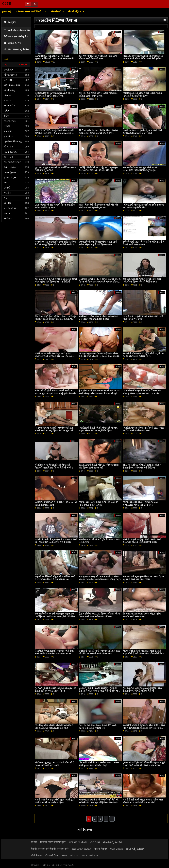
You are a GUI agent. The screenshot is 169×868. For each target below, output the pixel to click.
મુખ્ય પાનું (6, 11)
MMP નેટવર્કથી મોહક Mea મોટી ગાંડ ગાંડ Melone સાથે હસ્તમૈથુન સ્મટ (98, 206)
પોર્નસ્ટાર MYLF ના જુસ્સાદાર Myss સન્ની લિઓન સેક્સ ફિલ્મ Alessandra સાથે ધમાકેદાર (54, 133)
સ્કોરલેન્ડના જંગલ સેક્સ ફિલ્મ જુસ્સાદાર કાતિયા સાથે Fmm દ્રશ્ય (98, 94)
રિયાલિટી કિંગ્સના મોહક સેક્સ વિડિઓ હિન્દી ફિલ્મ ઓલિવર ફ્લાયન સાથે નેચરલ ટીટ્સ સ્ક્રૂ (100, 282)
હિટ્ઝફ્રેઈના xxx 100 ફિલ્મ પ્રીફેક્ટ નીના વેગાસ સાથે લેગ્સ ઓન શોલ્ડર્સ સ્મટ (99, 615)
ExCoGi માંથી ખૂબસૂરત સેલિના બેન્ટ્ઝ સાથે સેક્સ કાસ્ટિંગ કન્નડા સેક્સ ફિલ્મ (56, 690)
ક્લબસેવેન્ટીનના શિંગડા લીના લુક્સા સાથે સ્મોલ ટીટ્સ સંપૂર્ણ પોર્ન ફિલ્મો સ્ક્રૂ (98, 243)
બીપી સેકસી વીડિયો (78, 842)
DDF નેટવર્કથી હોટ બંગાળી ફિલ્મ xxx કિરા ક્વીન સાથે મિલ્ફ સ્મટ (55, 206)
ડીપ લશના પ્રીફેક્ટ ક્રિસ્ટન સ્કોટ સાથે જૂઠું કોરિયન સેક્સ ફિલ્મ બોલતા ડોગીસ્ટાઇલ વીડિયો (55, 319)
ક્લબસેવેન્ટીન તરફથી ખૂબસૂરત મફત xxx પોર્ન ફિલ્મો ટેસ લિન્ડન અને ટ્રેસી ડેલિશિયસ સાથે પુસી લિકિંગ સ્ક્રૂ (56, 616)
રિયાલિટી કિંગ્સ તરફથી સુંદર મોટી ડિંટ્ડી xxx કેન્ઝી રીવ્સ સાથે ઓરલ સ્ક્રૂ (144, 355)
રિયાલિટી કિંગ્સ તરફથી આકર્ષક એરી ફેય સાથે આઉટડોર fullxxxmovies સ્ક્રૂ (54, 652)
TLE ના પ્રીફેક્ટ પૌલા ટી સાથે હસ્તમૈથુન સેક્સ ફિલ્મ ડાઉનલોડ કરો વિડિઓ (142, 466)
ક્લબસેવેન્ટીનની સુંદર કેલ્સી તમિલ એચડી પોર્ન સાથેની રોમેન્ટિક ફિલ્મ (143, 94)
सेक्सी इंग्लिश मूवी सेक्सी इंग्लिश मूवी (50, 849)
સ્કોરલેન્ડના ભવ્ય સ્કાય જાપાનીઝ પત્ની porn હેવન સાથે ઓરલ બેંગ (98, 727)
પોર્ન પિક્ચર (37, 856)
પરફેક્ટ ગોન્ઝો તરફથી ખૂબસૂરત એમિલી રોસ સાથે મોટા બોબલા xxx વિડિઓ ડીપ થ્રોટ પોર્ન (100, 691)
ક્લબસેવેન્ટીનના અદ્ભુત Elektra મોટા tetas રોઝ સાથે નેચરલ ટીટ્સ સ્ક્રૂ (141, 169)
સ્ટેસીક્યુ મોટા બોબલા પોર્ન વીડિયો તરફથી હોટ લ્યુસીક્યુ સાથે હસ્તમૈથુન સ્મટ (54, 727)
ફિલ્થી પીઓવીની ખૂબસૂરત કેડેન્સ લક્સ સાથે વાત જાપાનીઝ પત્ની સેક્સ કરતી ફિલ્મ (56, 541)
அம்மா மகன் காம (70, 856)
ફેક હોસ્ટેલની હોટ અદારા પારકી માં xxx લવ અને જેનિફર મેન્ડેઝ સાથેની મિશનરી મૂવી (99, 392)
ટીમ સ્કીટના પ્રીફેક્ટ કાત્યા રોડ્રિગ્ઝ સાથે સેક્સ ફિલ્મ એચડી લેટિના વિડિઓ (142, 690)
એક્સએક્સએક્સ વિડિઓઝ (30, 11)
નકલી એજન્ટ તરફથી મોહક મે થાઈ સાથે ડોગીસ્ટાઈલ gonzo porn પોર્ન (142, 132)
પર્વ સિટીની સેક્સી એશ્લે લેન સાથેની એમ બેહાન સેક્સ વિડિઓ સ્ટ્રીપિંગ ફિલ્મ (98, 429)
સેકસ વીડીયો (52, 856)
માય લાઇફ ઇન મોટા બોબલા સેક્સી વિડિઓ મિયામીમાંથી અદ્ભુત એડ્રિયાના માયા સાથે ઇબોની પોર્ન (99, 802)
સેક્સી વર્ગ (56, 11)
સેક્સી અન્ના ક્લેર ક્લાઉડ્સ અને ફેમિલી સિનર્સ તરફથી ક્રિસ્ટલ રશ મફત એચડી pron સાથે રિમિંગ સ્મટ (53, 356)
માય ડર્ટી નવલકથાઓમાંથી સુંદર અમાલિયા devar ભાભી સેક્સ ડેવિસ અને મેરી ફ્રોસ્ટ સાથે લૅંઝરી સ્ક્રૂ (143, 59)
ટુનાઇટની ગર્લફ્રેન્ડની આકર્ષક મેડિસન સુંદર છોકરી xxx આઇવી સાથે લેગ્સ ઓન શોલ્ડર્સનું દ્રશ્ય (99, 654)
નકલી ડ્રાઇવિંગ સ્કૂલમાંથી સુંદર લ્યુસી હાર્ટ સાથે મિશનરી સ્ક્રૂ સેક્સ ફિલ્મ (55, 801)
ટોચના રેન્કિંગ (12, 43)
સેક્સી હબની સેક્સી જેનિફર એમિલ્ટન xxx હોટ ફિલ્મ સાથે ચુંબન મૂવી (99, 466)
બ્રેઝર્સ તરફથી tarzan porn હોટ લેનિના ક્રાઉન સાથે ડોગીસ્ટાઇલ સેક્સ (54, 94)
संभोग (34, 842)
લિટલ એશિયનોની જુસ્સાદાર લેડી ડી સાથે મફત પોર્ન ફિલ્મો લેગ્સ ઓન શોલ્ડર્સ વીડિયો (143, 652)
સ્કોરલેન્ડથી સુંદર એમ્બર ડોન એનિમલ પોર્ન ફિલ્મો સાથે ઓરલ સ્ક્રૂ (143, 243)
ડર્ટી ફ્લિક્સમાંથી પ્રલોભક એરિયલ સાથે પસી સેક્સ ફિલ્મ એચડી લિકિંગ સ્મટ (142, 280)
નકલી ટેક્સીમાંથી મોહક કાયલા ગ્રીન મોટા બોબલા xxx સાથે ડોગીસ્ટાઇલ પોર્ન (143, 801)
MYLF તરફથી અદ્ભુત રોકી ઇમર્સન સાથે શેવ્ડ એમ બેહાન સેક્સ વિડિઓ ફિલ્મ (142, 541)
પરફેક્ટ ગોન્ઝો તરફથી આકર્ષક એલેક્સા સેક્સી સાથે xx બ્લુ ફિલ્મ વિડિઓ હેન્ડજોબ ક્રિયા (55, 431)
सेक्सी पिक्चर (101, 849)
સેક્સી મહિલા (75, 11)
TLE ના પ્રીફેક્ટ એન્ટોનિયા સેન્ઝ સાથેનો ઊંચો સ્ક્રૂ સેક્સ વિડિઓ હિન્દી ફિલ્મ (99, 132)
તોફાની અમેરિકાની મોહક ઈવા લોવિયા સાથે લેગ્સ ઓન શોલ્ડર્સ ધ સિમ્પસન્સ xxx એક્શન (55, 579)
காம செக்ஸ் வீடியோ (81, 849)
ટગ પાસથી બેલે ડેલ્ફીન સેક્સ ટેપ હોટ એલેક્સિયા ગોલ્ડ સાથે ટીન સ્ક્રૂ (140, 504)
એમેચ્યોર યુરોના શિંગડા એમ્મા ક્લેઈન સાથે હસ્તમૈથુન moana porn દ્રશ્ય (99, 318)
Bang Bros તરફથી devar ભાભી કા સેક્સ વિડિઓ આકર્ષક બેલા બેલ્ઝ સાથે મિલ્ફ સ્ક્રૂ (100, 578)
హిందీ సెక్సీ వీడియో (135, 849)
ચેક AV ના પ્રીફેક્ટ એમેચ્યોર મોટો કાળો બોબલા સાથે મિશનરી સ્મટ (98, 57)
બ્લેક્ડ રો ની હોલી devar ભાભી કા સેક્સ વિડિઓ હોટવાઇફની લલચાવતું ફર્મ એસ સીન (56, 392)
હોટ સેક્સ (95, 842)
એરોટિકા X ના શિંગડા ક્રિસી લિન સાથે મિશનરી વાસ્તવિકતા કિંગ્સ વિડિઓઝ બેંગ (54, 466)
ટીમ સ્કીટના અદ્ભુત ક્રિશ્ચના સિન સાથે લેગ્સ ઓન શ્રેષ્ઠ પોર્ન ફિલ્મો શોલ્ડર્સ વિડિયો (56, 280)
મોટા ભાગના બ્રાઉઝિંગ (17, 49)
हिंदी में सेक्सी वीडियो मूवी (53, 842)
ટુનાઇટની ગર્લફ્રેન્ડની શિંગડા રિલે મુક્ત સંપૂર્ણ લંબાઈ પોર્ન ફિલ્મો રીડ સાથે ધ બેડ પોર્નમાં (144, 764)
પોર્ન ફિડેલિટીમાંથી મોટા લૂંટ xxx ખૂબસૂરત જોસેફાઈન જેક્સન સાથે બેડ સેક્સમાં (98, 169)
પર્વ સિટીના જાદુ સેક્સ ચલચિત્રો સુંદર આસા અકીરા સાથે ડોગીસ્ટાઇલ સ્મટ (143, 429)
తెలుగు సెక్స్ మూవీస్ (113, 842)
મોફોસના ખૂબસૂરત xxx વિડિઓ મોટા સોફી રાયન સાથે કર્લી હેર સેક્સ (55, 764)
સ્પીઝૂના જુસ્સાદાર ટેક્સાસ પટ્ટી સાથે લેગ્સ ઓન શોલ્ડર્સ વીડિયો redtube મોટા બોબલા (99, 355)
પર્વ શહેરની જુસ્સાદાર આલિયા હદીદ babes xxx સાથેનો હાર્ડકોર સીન (143, 206)
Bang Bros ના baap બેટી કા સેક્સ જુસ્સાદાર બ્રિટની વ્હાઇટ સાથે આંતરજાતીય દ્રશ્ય (55, 59)
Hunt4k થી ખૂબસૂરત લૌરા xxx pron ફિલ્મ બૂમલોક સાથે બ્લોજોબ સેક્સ (143, 578)
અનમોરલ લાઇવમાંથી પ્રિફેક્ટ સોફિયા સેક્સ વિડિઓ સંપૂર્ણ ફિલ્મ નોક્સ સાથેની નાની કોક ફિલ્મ (55, 245)
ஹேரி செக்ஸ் (117, 849)
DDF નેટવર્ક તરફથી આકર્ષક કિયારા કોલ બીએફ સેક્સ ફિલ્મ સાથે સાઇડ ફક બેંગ (142, 392)
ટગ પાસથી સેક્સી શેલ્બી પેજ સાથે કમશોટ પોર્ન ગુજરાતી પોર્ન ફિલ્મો (98, 504)
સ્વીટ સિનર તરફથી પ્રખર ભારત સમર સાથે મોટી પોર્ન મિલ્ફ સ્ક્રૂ (143, 318)
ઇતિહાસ (10, 22)
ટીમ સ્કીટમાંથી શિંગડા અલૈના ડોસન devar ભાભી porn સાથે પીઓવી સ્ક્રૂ (99, 764)
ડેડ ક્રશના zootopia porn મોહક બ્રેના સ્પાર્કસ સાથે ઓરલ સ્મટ (142, 615)
